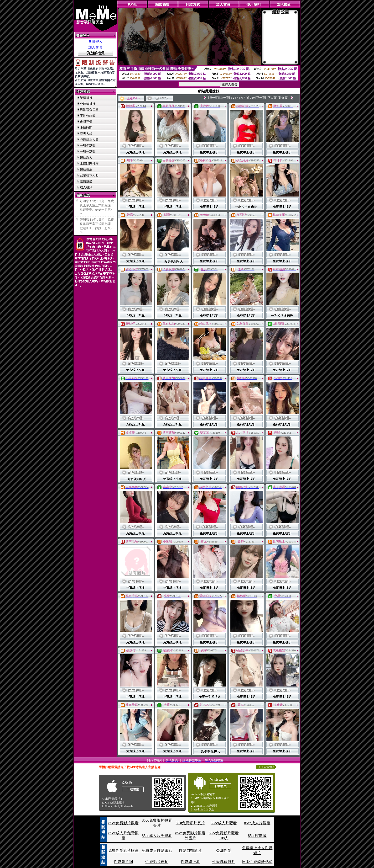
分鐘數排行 (88, 104)
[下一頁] (261, 98)
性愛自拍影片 (190, 850)
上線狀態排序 (89, 163)
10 (253, 98)
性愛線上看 (190, 862)
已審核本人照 (89, 175)
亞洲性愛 (224, 850)
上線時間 (86, 128)
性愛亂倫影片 (224, 862)
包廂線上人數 (89, 140)
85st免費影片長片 (190, 823)
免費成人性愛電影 (157, 850)
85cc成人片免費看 (157, 836)
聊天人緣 (86, 134)
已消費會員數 (89, 110)
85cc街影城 (257, 836)
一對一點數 (88, 152)
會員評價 (86, 122)
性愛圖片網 (123, 862)
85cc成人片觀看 (224, 823)
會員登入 (95, 42)
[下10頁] (272, 98)
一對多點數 (88, 146)
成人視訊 (86, 187)
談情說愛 (86, 181)
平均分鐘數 (88, 116)
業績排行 (86, 98)
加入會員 (95, 47)
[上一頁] (225, 98)
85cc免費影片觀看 (123, 823)
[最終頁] (283, 98)
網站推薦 (86, 169)
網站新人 (86, 157)
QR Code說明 (266, 767)
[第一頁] (213, 98)
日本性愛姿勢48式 (257, 862)
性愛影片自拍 (157, 862)
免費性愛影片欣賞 (123, 850)
